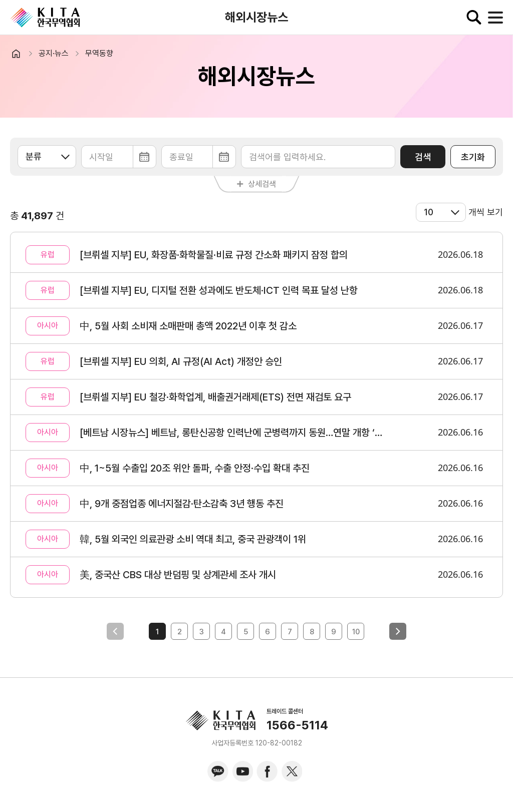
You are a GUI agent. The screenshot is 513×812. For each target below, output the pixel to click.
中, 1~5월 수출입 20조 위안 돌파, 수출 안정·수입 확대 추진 (195, 468)
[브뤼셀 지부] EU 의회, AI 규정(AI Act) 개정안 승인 (181, 361)
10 (356, 632)
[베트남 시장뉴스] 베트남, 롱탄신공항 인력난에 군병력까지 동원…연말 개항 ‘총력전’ (231, 433)
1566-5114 (297, 725)
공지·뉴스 (54, 53)
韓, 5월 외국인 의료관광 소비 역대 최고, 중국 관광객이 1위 (193, 539)
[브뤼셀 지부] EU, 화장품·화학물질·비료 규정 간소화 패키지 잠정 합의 (214, 255)
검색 (423, 157)
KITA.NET (45, 18)
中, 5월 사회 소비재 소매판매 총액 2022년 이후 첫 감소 (188, 326)
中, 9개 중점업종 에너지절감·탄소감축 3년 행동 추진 (182, 504)
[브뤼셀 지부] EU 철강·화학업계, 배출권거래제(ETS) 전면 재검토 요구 (215, 397)
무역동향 (99, 53)
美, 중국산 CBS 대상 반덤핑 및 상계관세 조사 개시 (178, 575)
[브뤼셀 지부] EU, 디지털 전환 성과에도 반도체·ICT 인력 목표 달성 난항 (219, 290)
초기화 (473, 157)
